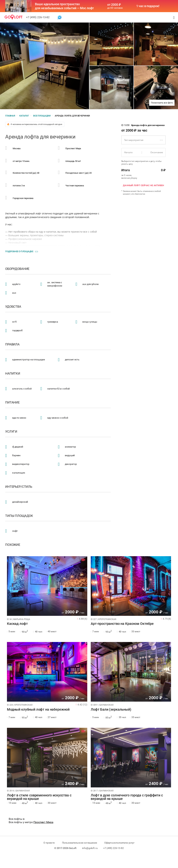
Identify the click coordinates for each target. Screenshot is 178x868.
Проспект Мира (43, 822)
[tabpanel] (47, 586)
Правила (12, 344)
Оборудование (17, 269)
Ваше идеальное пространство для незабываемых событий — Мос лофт (64, 6)
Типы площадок (19, 516)
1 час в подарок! (148, 6)
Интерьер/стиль (19, 487)
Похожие (13, 545)
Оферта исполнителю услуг (119, 843)
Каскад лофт (17, 624)
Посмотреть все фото (162, 103)
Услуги (11, 432)
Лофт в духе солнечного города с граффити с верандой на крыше (127, 797)
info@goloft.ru (90, 848)
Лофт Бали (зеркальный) (111, 710)
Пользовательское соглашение (80, 843)
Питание (12, 402)
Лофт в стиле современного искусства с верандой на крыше (39, 797)
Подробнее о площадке (19, 251)
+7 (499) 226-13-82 (38, 17)
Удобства (13, 307)
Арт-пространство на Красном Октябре (122, 624)
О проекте (49, 843)
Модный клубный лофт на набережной (38, 710)
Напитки (13, 374)
